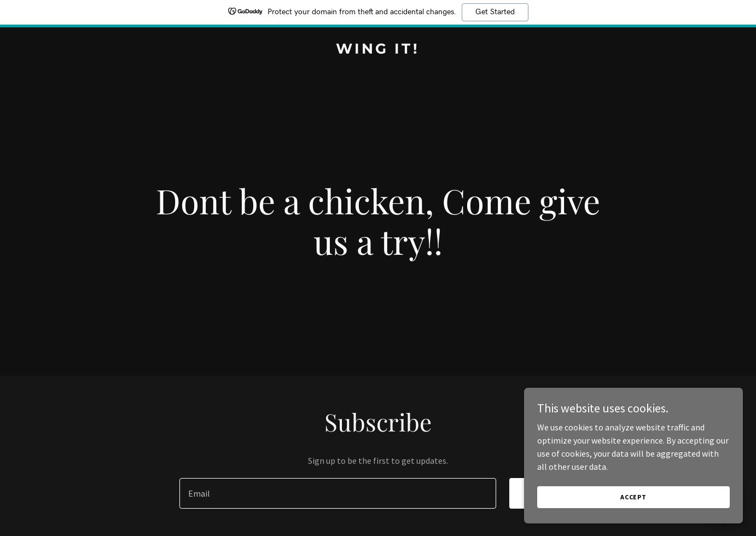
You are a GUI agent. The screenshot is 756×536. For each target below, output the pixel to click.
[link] (378, 50)
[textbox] (338, 493)
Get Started (495, 12)
